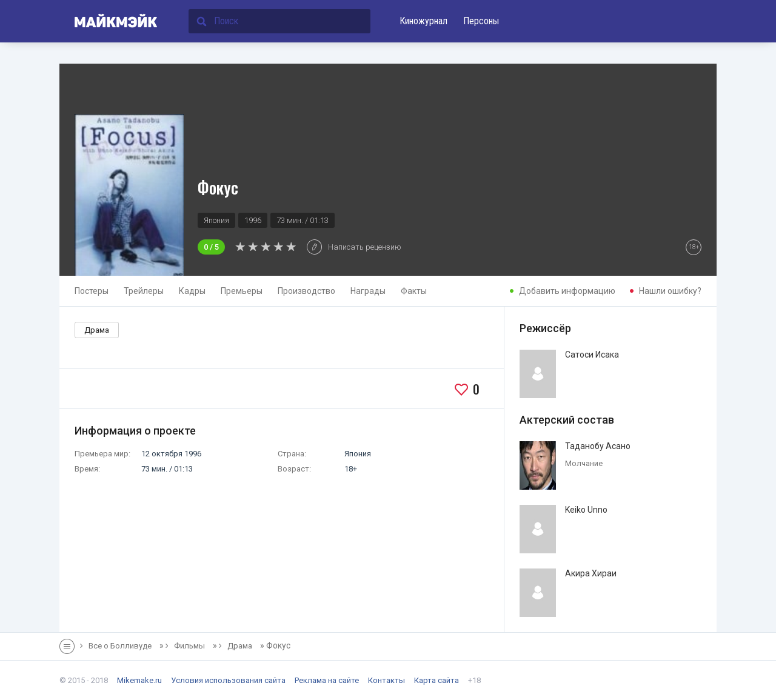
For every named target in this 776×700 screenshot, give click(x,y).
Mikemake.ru (139, 680)
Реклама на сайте (327, 680)
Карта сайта (436, 680)
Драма (97, 330)
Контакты (386, 680)
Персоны (481, 21)
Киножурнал (423, 21)
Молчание (584, 463)
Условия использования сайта (228, 680)
